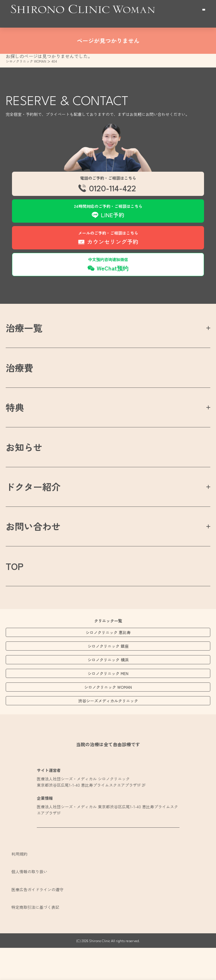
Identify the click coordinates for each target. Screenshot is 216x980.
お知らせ (24, 447)
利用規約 (19, 854)
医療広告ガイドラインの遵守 (37, 889)
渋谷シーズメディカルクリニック (108, 701)
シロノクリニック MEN (108, 673)
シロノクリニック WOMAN (108, 687)
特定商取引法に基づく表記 (35, 907)
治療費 (19, 368)
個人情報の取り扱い (29, 872)
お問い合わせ (33, 526)
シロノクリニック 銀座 (108, 646)
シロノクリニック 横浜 (108, 660)
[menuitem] (108, 184)
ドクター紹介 (33, 487)
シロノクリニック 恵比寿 (108, 632)
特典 (15, 407)
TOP (15, 566)
